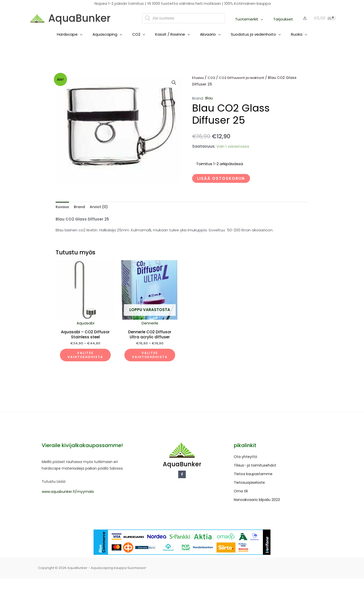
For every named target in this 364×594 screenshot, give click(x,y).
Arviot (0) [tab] (102, 207)
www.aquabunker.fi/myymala (68, 507)
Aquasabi (89, 331)
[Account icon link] (305, 18)
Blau (209, 98)
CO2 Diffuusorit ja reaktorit (245, 78)
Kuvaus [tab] (63, 207)
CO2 (212, 78)
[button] (174, 83)
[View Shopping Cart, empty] (323, 18)
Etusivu (198, 78)
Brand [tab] (81, 207)
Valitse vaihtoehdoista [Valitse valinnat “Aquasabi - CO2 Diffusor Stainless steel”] (89, 367)
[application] (265, 19)
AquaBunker (79, 18)
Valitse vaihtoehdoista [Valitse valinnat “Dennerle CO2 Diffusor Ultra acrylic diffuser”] (162, 367)
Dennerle (162, 331)
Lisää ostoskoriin (221, 178)
